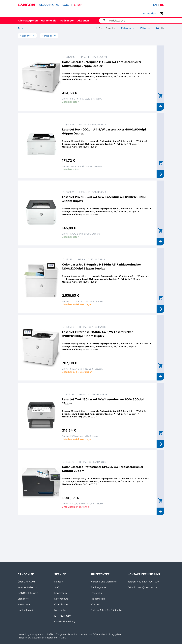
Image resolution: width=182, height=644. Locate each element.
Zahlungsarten (99, 587)
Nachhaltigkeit (26, 610)
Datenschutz (61, 599)
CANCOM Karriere (28, 593)
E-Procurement (63, 616)
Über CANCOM (26, 582)
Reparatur (97, 593)
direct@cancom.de (146, 587)
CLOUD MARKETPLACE (54, 5)
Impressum (61, 593)
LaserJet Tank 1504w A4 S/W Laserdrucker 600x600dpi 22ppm (103, 401)
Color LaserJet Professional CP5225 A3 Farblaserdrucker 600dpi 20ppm (103, 469)
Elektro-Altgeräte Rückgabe (107, 610)
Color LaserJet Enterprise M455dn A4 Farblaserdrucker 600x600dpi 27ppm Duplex (102, 64)
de (162, 5)
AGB (57, 587)
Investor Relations (28, 587)
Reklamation (98, 599)
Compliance (61, 604)
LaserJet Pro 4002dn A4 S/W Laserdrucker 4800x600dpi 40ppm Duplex (104, 131)
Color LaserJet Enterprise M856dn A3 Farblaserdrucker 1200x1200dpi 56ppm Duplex (101, 266)
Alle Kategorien (28, 21)
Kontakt (59, 582)
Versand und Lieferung (104, 582)
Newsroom (24, 604)
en (155, 5)
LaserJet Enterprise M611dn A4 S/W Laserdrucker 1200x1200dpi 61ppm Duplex (97, 334)
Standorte (23, 599)
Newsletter (60, 610)
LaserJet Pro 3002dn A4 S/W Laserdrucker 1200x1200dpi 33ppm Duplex (104, 199)
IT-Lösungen (66, 21)
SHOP (78, 5)
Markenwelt (48, 21)
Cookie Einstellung (65, 621)
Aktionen (83, 21)
